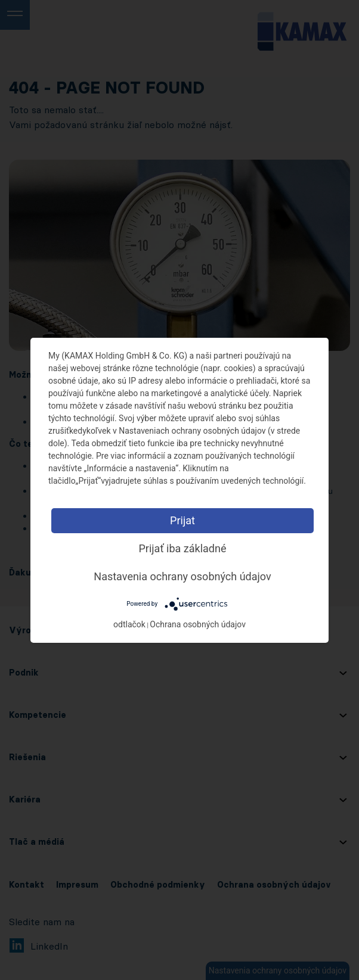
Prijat (182, 520)
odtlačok (129, 624)
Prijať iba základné (182, 548)
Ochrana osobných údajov (198, 624)
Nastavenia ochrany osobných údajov (182, 576)
